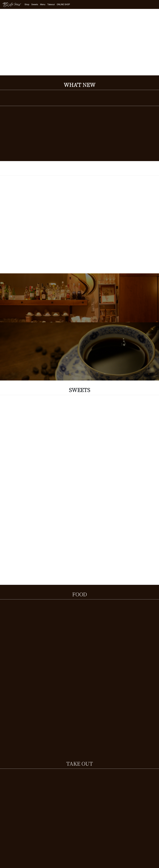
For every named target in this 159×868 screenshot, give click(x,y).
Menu (43, 4)
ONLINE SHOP (63, 4)
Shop (27, 4)
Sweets (35, 4)
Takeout (51, 4)
